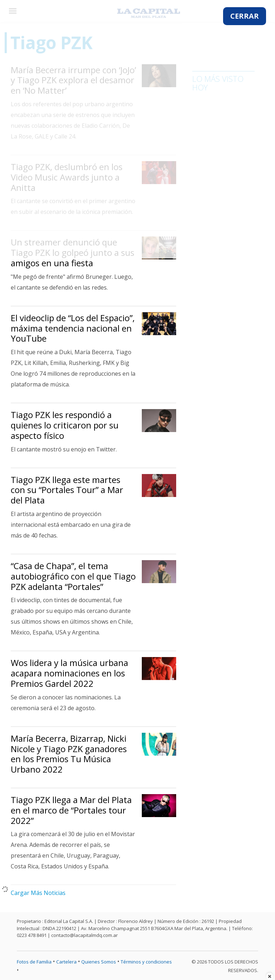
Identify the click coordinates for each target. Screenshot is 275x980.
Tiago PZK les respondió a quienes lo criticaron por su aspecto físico (65, 425)
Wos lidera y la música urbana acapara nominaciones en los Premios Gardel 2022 (69, 673)
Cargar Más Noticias (38, 893)
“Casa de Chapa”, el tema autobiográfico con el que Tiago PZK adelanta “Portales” (73, 576)
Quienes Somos (99, 962)
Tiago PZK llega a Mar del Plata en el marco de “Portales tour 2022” (71, 810)
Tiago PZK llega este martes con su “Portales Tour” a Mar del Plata (67, 490)
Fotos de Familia (34, 962)
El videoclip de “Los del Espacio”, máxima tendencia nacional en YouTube (73, 328)
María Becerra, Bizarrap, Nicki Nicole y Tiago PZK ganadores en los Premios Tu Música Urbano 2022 (69, 754)
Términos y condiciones (146, 962)
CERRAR (245, 16)
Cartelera (66, 962)
